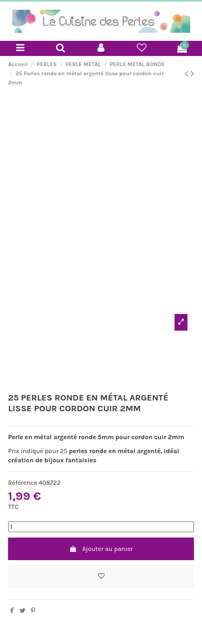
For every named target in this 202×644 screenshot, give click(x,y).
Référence (23, 483)
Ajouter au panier (101, 549)
